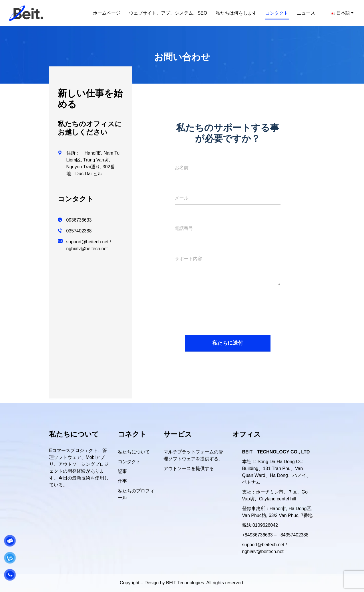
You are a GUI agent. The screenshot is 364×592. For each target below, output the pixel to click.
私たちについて (134, 452)
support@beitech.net (87, 242)
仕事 (122, 481)
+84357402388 (293, 535)
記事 (122, 471)
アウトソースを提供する (189, 468)
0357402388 (79, 231)
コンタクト (129, 462)
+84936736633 (257, 535)
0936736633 (79, 220)
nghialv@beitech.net (87, 249)
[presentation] (218, 315)
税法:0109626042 (260, 525)
